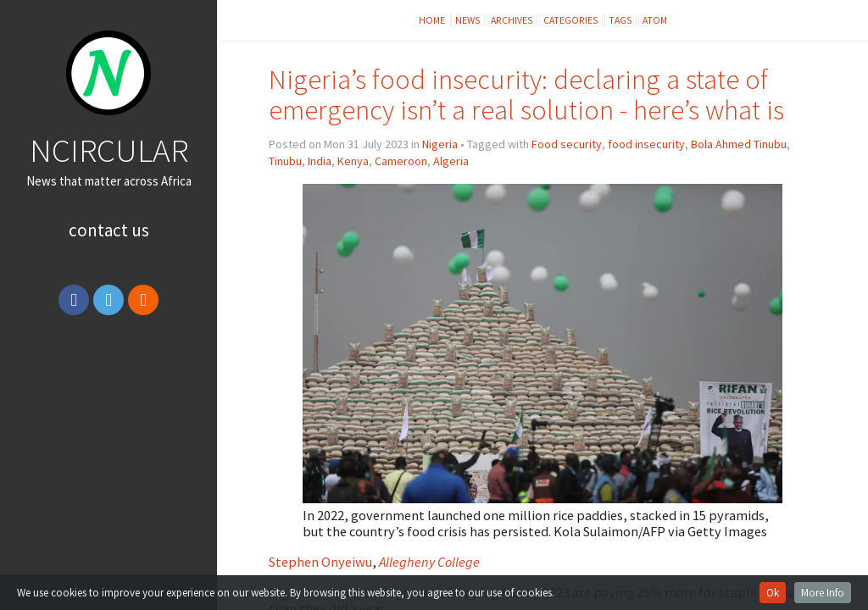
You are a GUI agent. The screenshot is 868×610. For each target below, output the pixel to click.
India (320, 161)
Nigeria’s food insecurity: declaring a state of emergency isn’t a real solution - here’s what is (526, 94)
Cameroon (401, 161)
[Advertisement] (109, 452)
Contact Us (109, 230)
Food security (567, 144)
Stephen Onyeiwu (320, 562)
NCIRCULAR (109, 150)
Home (433, 20)
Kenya (353, 161)
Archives (512, 20)
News (468, 20)
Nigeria (440, 144)
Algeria (451, 161)
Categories (571, 20)
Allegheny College (429, 562)
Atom (655, 20)
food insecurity (646, 144)
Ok (773, 593)
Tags (620, 20)
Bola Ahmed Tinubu (739, 144)
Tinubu (285, 161)
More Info (823, 593)
